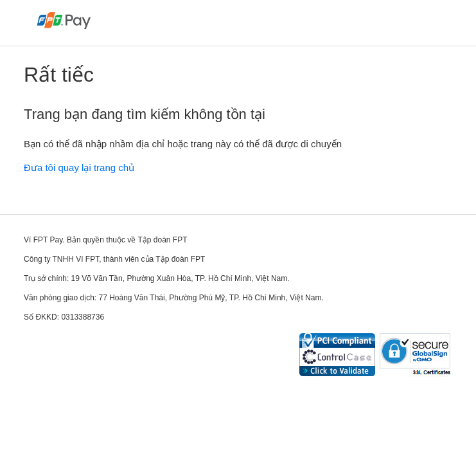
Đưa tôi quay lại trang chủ (79, 168)
